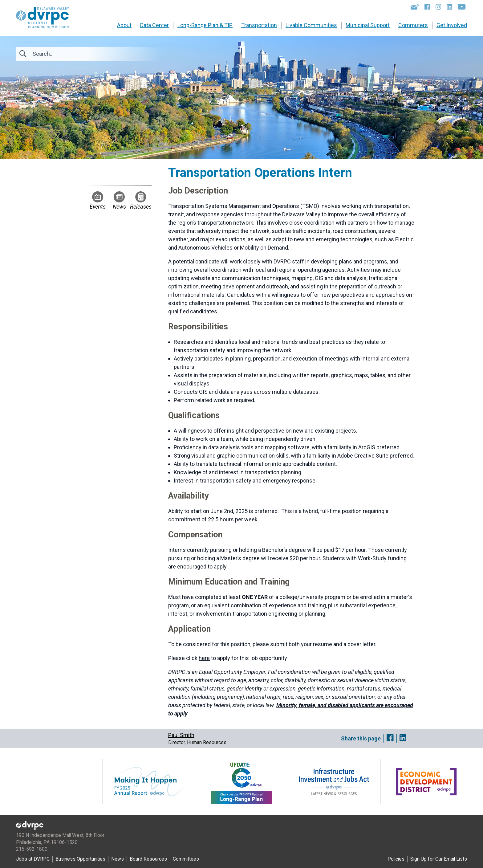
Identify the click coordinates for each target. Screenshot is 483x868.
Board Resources (148, 859)
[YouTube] (462, 7)
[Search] (66, 54)
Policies (396, 859)
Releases (141, 201)
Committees (186, 859)
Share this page (361, 738)
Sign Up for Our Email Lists (439, 859)
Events (98, 201)
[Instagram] (438, 7)
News (119, 201)
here (204, 658)
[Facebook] (427, 7)
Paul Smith (181, 735)
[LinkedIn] (449, 7)
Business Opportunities (80, 859)
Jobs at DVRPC (33, 859)
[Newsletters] (415, 7)
